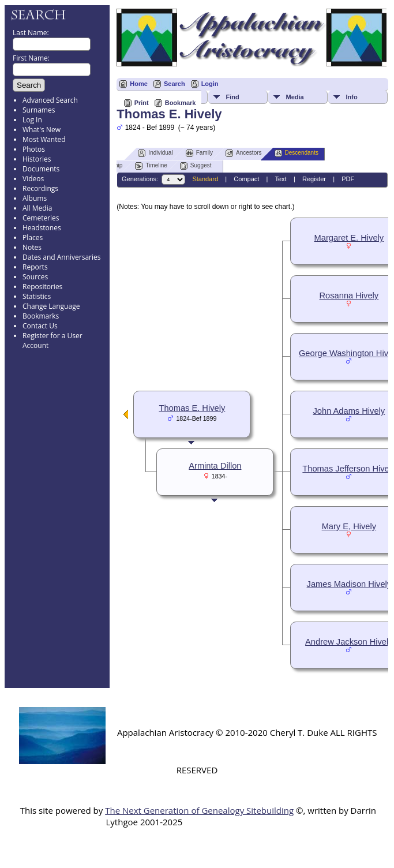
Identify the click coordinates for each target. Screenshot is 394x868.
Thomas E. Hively (192, 408)
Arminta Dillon (215, 466)
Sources (35, 277)
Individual (155, 153)
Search (175, 84)
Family (199, 153)
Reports (35, 267)
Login (210, 84)
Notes (32, 247)
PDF (348, 179)
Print (142, 103)
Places (33, 237)
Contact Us (40, 326)
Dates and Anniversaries (61, 257)
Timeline (151, 166)
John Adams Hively (349, 411)
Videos (33, 179)
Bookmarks (41, 316)
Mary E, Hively (349, 526)
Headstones (42, 228)
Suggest (196, 166)
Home (139, 84)
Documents (41, 169)
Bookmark (181, 103)
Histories (37, 159)
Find (232, 97)
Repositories (42, 287)
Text (280, 179)
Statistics (37, 296)
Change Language (51, 306)
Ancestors (243, 153)
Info (351, 97)
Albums (35, 198)
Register (314, 179)
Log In (32, 120)
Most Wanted (44, 139)
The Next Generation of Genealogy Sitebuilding (199, 810)
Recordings (40, 188)
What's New (42, 130)
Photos (34, 149)
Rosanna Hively (349, 295)
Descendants (297, 153)
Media (294, 97)
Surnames (39, 110)
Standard (205, 179)
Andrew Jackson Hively (349, 642)
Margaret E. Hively (349, 238)
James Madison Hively (349, 584)
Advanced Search (50, 100)
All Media (37, 208)
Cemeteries (41, 218)
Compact (246, 179)
